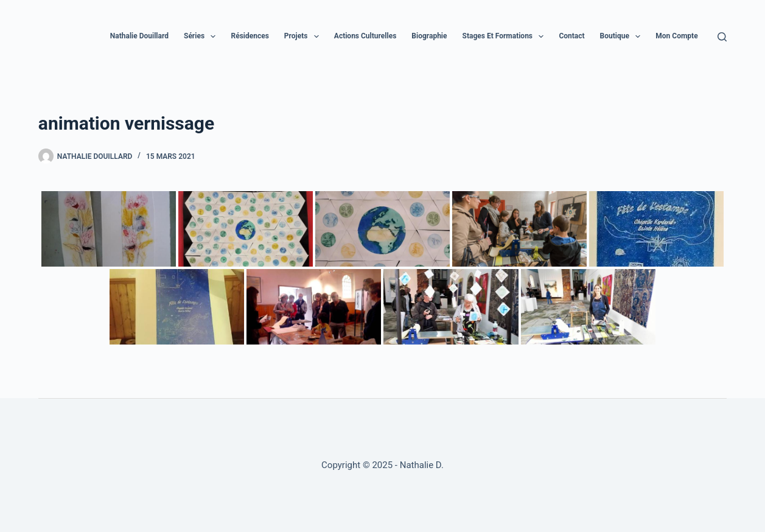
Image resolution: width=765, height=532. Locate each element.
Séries (202, 37)
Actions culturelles (365, 36)
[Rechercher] (722, 37)
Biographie (429, 36)
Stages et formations (506, 37)
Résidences (250, 36)
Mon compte (676, 36)
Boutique (623, 37)
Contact (571, 36)
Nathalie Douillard (139, 36)
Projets (304, 37)
